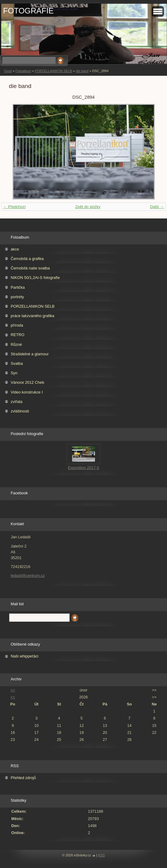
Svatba (17, 363)
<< (13, 690)
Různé (16, 344)
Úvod (8, 71)
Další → (157, 207)
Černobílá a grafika (27, 259)
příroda (17, 325)
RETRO (18, 335)
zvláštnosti (20, 411)
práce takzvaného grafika (33, 316)
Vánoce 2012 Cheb (27, 382)
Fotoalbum (23, 71)
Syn (14, 373)
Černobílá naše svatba (30, 268)
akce (15, 249)
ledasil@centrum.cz (28, 575)
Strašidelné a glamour (30, 354)
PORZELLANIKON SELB (53, 71)
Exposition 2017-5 (83, 468)
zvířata (16, 402)
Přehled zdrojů (23, 778)
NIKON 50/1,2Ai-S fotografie (35, 278)
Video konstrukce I (27, 392)
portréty (17, 297)
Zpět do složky (88, 207)
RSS (101, 855)
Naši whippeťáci (25, 656)
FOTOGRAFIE (28, 11)
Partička (18, 287)
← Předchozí (14, 207)
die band (82, 71)
